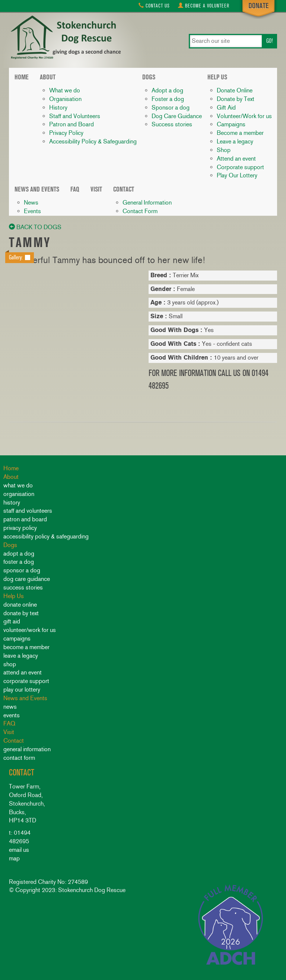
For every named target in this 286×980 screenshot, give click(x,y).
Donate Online (235, 90)
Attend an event (236, 159)
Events (32, 211)
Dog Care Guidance (177, 116)
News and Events (37, 189)
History (58, 108)
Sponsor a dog (171, 108)
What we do (65, 90)
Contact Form (140, 211)
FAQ (75, 189)
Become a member (240, 133)
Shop (224, 150)
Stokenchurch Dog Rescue (65, 38)
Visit (96, 189)
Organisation (65, 99)
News (31, 203)
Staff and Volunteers (75, 116)
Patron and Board (71, 124)
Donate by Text (236, 99)
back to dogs (35, 227)
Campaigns (231, 124)
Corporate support (240, 167)
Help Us (217, 77)
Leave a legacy (235, 141)
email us (19, 850)
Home (22, 77)
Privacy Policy (66, 133)
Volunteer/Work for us (244, 116)
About (48, 77)
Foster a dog (168, 99)
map (14, 858)
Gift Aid (226, 108)
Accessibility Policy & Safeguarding (93, 141)
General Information (147, 203)
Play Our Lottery (237, 175)
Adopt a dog (167, 90)
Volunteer (204, 6)
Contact (154, 6)
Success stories (172, 124)
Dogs (149, 77)
